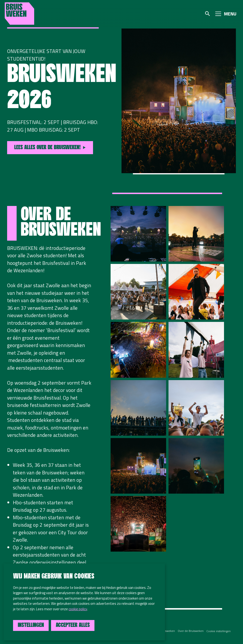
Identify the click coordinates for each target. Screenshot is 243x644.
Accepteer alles (73, 625)
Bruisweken (19, 14)
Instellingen (31, 625)
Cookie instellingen (219, 631)
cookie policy (78, 609)
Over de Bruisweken (191, 631)
